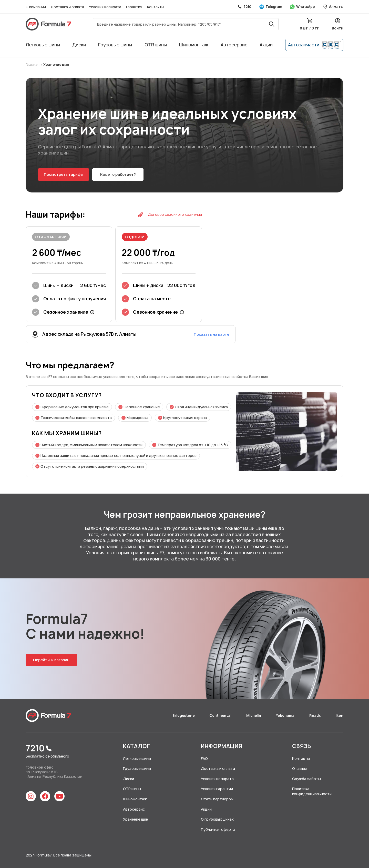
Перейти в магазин (51, 660)
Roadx (315, 716)
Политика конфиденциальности (312, 791)
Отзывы (299, 768)
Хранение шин (56, 65)
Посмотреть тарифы (64, 174)
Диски (79, 45)
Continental (221, 716)
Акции (266, 45)
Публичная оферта (218, 829)
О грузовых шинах (217, 819)
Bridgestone (184, 716)
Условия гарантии (217, 789)
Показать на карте (212, 334)
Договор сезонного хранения (170, 215)
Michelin (254, 716)
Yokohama (286, 716)
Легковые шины (43, 45)
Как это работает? (118, 174)
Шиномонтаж (194, 45)
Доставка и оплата (68, 7)
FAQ (204, 758)
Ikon (340, 716)
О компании (36, 7)
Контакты (155, 7)
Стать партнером (217, 799)
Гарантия (135, 7)
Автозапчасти (314, 45)
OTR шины (156, 45)
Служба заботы (306, 779)
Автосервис (234, 45)
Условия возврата (105, 7)
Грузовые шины (115, 45)
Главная (33, 65)
